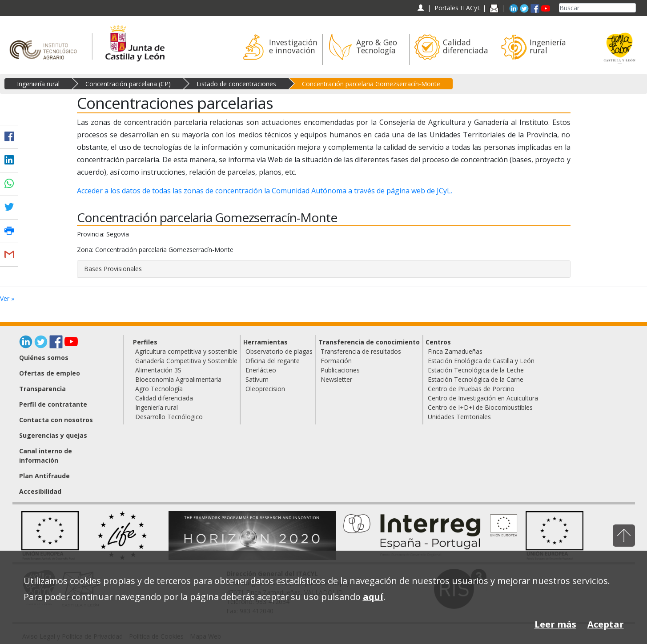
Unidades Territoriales (459, 417)
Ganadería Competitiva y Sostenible (186, 361)
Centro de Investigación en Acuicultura (483, 398)
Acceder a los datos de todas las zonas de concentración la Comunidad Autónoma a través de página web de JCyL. (265, 191)
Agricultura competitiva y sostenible (186, 351)
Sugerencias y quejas (53, 435)
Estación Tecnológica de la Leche (476, 370)
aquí (373, 597)
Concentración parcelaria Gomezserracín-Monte (371, 84)
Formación (336, 361)
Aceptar (606, 624)
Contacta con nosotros (56, 420)
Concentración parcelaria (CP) (128, 84)
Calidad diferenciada (164, 398)
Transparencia (42, 389)
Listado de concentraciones (236, 84)
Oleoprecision (265, 389)
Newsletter (336, 379)
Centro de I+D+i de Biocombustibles (480, 407)
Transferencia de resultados (361, 351)
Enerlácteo (261, 370)
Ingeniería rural (38, 84)
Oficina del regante (273, 361)
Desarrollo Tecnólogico (169, 417)
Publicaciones (340, 370)
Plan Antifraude (44, 476)
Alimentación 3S (158, 370)
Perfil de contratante (53, 404)
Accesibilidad (40, 491)
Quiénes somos (44, 358)
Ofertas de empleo (50, 373)
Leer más (555, 624)
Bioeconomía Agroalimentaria (178, 379)
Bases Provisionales (113, 269)
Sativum (257, 379)
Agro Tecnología (159, 389)
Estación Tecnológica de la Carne (476, 379)
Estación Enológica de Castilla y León (481, 361)
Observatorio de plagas (279, 351)
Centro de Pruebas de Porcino (471, 389)
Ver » (7, 298)
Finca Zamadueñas (455, 351)
